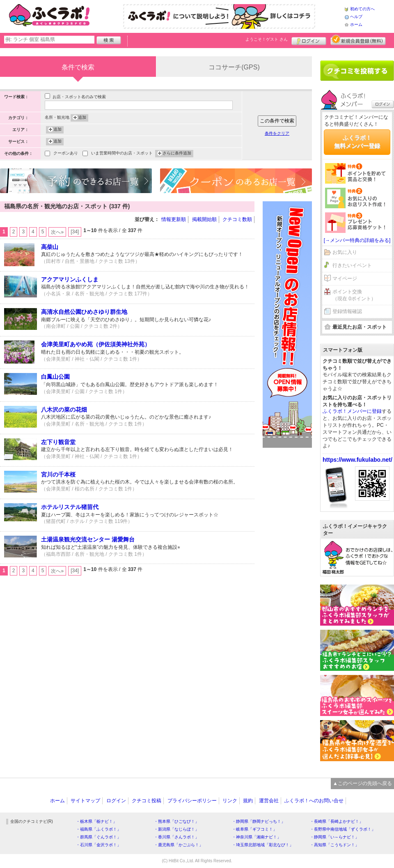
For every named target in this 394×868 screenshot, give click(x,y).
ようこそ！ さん (267, 39)
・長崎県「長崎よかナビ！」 (337, 821)
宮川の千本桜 (58, 474)
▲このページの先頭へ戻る (362, 783)
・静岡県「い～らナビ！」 (334, 837)
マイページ (345, 279)
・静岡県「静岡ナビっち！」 (259, 821)
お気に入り (345, 252)
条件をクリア (277, 133)
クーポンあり (66, 154)
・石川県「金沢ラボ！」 (98, 845)
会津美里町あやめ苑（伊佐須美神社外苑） (96, 344)
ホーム (356, 24)
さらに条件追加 (177, 154)
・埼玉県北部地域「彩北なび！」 (263, 845)
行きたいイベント (352, 265)
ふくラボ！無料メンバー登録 (357, 142)
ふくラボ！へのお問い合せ (314, 801)
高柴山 (50, 247)
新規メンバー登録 (358, 40)
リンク (230, 801)
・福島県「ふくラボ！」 (98, 829)
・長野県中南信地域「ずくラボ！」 (343, 829)
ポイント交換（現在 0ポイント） (354, 295)
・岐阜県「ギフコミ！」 (254, 829)
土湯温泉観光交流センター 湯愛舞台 (88, 539)
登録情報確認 (347, 311)
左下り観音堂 (58, 442)
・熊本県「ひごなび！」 (176, 821)
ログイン (309, 40)
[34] (75, 232)
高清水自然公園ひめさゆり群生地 (84, 312)
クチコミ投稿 (147, 801)
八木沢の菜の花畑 (64, 410)
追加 (82, 118)
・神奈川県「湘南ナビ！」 (257, 837)
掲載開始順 (204, 219)
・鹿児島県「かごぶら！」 (179, 845)
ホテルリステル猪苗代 (70, 507)
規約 (248, 801)
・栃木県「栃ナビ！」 (96, 821)
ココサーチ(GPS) (234, 67)
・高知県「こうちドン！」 (334, 845)
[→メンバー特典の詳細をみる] (357, 240)
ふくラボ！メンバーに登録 (352, 411)
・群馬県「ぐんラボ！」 (98, 837)
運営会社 (269, 801)
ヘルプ (356, 17)
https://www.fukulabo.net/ (357, 460)
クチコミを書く (357, 71)
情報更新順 (174, 219)
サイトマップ (85, 801)
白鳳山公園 (55, 377)
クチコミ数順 (237, 219)
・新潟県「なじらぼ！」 (176, 829)
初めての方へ (362, 9)
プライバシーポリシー (192, 801)
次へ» (57, 232)
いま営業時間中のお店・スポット (122, 154)
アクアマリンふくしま (70, 279)
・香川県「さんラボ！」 (176, 837)
